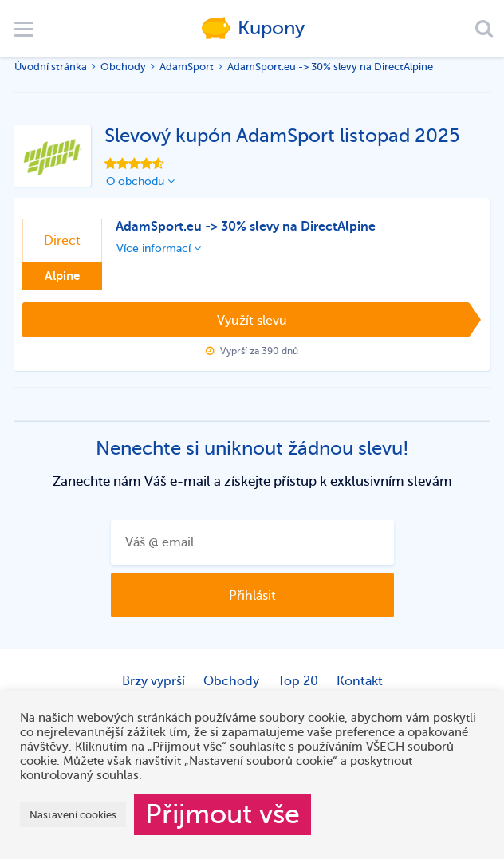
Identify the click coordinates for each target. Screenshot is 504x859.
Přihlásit (252, 596)
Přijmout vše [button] (222, 814)
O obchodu (140, 181)
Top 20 (298, 681)
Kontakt (360, 681)
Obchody (123, 67)
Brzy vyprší (154, 681)
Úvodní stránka (51, 67)
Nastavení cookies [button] (73, 815)
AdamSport (187, 67)
